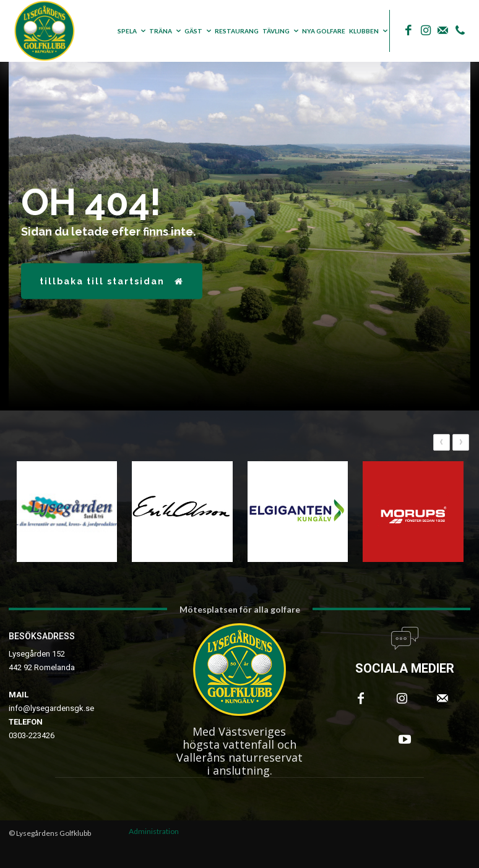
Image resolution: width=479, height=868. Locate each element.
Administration (154, 831)
